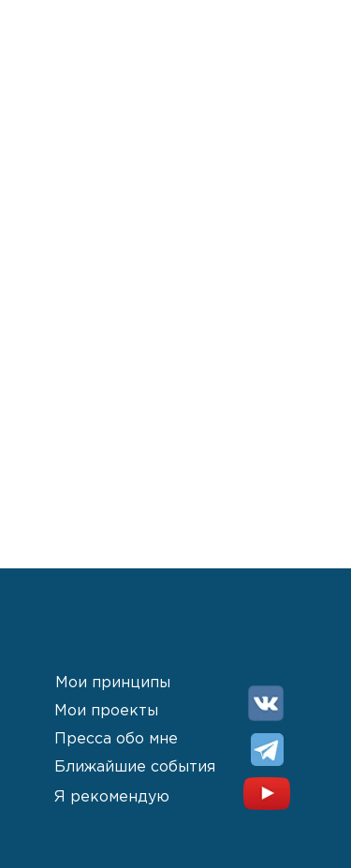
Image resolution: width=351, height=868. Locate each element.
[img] (266, 703)
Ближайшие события (135, 767)
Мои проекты (106, 711)
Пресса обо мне (116, 739)
